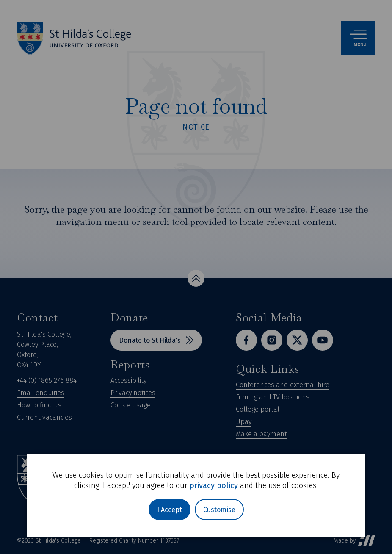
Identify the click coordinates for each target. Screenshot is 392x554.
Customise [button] (219, 510)
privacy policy (214, 485)
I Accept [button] (170, 510)
